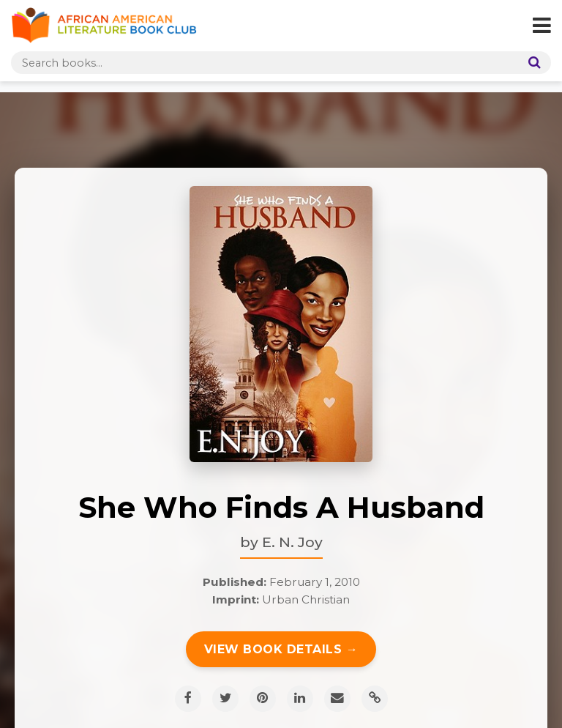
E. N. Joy (292, 542)
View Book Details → (281, 649)
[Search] (531, 63)
